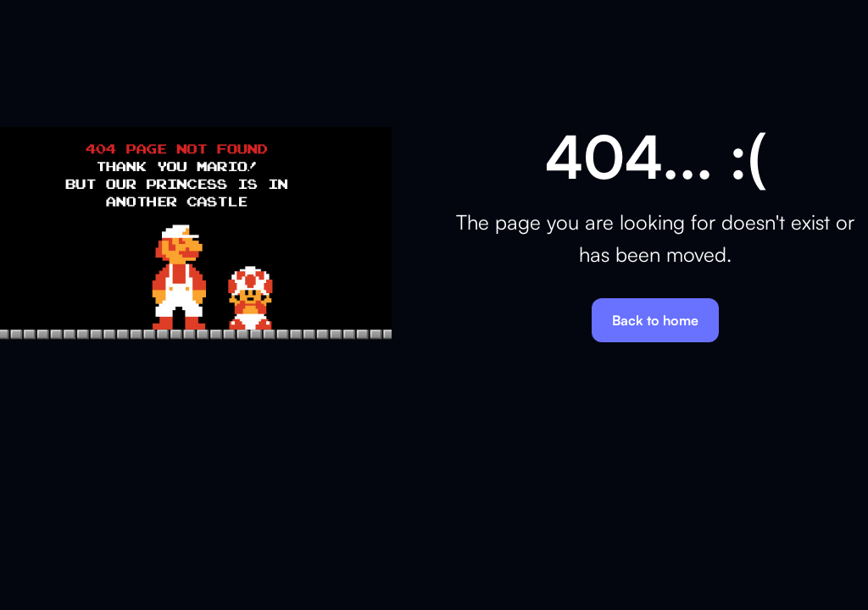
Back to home (655, 320)
